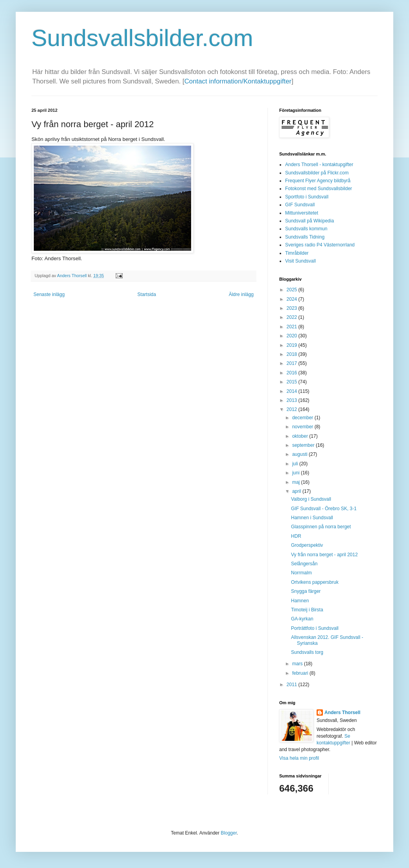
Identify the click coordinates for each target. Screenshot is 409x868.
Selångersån (304, 564)
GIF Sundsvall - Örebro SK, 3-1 (324, 509)
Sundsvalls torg (307, 652)
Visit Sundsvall (300, 261)
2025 (293, 290)
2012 (293, 409)
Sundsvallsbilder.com (142, 38)
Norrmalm (301, 573)
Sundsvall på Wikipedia (310, 221)
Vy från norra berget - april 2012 (324, 555)
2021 (293, 327)
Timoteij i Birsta (307, 610)
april (297, 491)
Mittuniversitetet (302, 213)
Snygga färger (306, 591)
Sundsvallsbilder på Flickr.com (317, 173)
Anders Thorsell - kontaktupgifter (319, 165)
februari (301, 673)
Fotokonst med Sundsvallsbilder (319, 189)
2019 (293, 345)
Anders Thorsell (72, 276)
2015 (293, 382)
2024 (293, 299)
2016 (293, 373)
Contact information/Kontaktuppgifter (238, 81)
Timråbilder (297, 253)
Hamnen (300, 601)
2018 (293, 354)
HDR (296, 536)
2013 (293, 400)
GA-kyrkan (302, 619)
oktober (301, 436)
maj (297, 482)
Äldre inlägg (241, 294)
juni (297, 473)
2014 (293, 391)
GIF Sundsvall (300, 205)
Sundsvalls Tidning (305, 237)
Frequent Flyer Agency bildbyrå (318, 181)
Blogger (229, 833)
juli (296, 464)
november (303, 427)
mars (298, 664)
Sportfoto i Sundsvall (307, 197)
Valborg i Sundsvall (311, 499)
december (303, 418)
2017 (293, 363)
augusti (300, 454)
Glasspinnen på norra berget (321, 527)
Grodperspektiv (307, 545)
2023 (293, 308)
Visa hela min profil (299, 758)
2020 (293, 336)
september (304, 445)
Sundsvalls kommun (306, 229)
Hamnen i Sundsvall (312, 518)
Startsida (146, 294)
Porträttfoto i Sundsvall (315, 628)
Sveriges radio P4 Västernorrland (320, 245)
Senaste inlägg (49, 294)
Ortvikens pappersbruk (315, 582)
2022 (293, 317)
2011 (293, 685)
